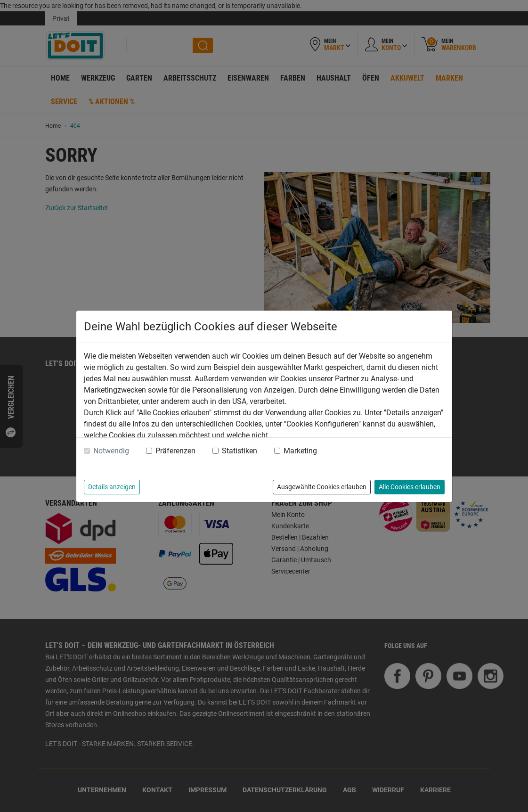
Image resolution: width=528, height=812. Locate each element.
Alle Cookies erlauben (410, 487)
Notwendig (111, 451)
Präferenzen (175, 451)
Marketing (300, 451)
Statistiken (240, 451)
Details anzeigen (112, 487)
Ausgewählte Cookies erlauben (322, 487)
